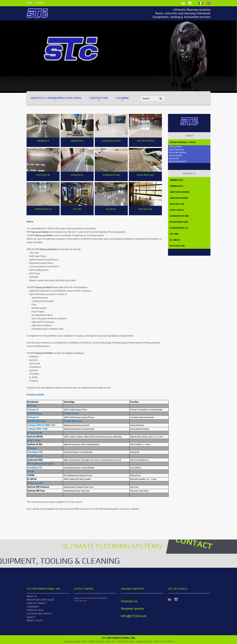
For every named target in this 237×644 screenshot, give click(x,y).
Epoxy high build (177, 150)
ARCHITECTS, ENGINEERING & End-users (56, 98)
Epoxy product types (182, 142)
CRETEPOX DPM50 (179, 192)
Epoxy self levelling (178, 152)
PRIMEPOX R (176, 180)
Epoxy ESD (174, 158)
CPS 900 (174, 234)
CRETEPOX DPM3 (179, 198)
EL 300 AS (175, 240)
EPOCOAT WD (177, 246)
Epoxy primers (176, 147)
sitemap (40, 3)
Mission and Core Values (40, 634)
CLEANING (123, 98)
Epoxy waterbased (178, 161)
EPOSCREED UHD (179, 222)
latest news (84, 623)
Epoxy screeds (176, 155)
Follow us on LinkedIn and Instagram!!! (91, 632)
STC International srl (44, 623)
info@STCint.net (144, 641)
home (29, 3)
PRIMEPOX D (176, 186)
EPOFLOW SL (177, 210)
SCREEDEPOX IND (179, 216)
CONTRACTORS (99, 98)
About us (32, 630)
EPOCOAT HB (177, 204)
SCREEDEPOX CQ (179, 228)
